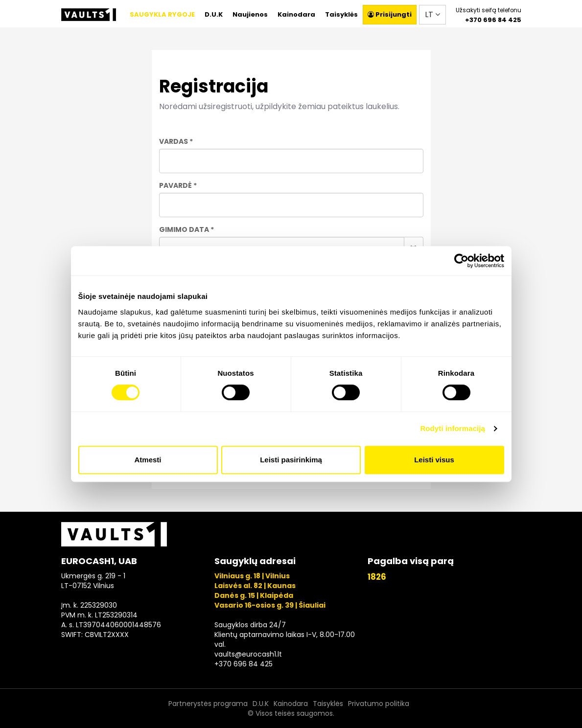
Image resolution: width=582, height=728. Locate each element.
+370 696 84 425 (493, 20)
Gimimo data (184, 229)
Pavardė (175, 185)
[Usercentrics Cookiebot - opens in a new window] (461, 261)
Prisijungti (390, 14)
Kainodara (296, 14)
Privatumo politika (379, 704)
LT (432, 14)
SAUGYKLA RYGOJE (162, 14)
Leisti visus (434, 460)
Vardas (174, 141)
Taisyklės (341, 14)
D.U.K (214, 14)
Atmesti (148, 460)
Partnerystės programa (208, 704)
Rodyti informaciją (453, 428)
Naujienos (250, 14)
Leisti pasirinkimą (291, 460)
